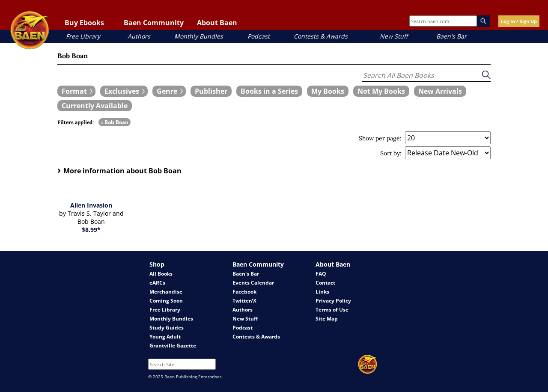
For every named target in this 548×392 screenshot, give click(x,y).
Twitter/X (244, 301)
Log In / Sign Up (519, 21)
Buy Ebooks (84, 23)
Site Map (327, 319)
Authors (139, 36)
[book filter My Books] (328, 91)
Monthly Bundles (199, 36)
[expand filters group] (76, 91)
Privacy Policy (333, 301)
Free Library (83, 36)
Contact (325, 283)
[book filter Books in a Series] (269, 91)
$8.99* (91, 230)
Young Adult (165, 337)
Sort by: (391, 153)
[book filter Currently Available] (95, 106)
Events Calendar (253, 283)
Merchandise (166, 292)
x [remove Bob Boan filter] (102, 122)
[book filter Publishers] (211, 91)
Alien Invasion (91, 205)
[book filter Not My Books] (381, 91)
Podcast (259, 36)
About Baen (217, 23)
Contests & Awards (321, 36)
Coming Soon (166, 301)
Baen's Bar (451, 36)
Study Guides (167, 328)
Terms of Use (332, 310)
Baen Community (154, 23)
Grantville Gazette (173, 346)
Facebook (244, 292)
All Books (161, 274)
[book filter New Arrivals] (440, 91)
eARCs (157, 283)
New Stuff (394, 36)
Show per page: (380, 138)
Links (322, 292)
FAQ (321, 274)
